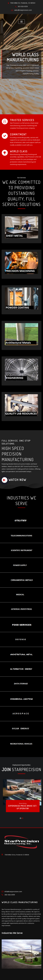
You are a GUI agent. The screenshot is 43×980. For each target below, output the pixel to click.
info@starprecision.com (13, 882)
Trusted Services (21, 119)
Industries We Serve (12, 923)
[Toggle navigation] (21, 21)
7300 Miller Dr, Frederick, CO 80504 (23, 3)
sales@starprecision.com (23, 9)
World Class (17, 150)
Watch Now (13, 471)
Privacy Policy (25, 976)
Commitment (17, 133)
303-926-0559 (23, 6)
